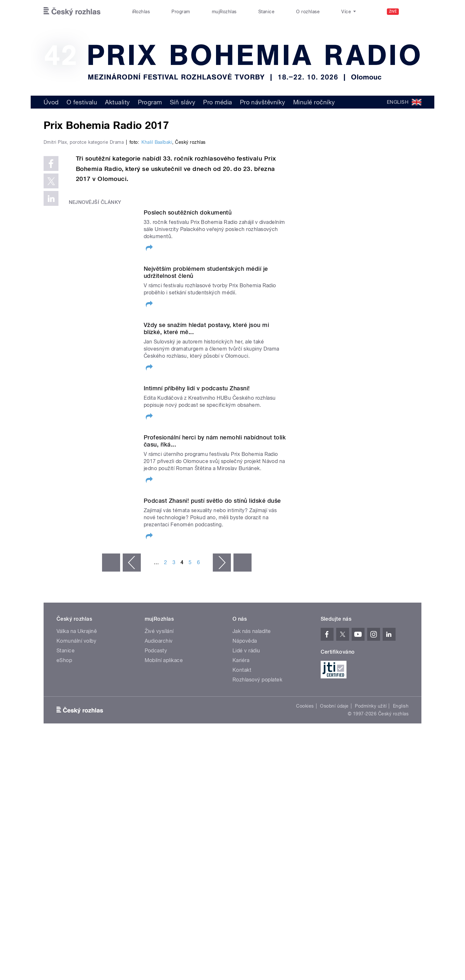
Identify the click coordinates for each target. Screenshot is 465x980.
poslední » (243, 716)
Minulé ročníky (314, 102)
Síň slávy (183, 102)
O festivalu (82, 102)
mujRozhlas (224, 12)
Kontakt (242, 824)
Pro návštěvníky (263, 102)
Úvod (51, 102)
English (401, 860)
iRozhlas (141, 12)
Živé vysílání (159, 785)
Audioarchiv (159, 795)
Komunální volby (76, 795)
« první (111, 716)
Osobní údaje (334, 860)
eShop (64, 814)
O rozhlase (308, 12)
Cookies (305, 860)
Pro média (217, 102)
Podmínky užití (371, 860)
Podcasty (156, 804)
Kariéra (241, 814)
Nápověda (245, 795)
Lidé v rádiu (246, 804)
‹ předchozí (132, 716)
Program (181, 12)
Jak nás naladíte (252, 785)
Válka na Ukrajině (77, 785)
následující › (222, 716)
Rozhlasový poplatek (257, 833)
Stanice (266, 12)
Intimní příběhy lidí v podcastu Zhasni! (197, 530)
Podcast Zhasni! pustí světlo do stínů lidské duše (212, 652)
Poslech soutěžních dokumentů (188, 350)
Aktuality (117, 102)
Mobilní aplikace (164, 814)
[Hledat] (413, 12)
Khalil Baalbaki (157, 279)
